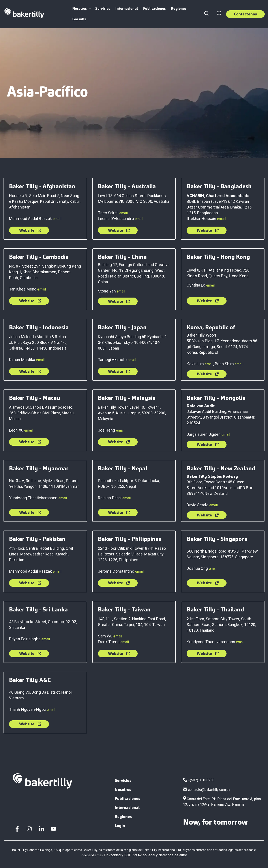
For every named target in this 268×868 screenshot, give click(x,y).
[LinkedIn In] (41, 829)
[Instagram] (29, 829)
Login (120, 826)
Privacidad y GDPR (119, 855)
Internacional (127, 8)
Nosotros (80, 8)
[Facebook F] (17, 829)
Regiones (179, 8)
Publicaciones (154, 8)
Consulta (80, 19)
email (57, 219)
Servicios (103, 8)
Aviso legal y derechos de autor (162, 855)
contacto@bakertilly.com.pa (209, 790)
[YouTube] (53, 829)
